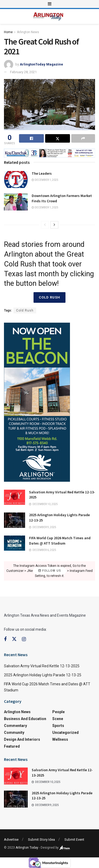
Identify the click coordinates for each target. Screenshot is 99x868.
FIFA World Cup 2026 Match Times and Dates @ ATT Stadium (60, 541)
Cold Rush (49, 297)
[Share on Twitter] (58, 138)
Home (8, 32)
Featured (12, 746)
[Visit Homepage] (48, 17)
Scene (58, 719)
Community (14, 733)
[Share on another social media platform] (83, 138)
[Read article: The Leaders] (16, 179)
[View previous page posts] (45, 225)
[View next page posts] (54, 225)
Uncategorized (65, 733)
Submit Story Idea (41, 839)
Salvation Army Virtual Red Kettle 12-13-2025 (42, 666)
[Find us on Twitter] (14, 639)
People (58, 712)
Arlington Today (27, 848)
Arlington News (28, 32)
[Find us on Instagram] (24, 639)
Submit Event (74, 839)
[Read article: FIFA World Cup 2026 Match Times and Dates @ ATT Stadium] (15, 543)
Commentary (15, 726)
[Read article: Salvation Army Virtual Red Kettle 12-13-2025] (15, 497)
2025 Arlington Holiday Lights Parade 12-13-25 (43, 675)
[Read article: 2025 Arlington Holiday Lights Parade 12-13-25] (15, 520)
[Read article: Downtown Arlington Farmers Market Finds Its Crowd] (16, 202)
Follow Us (50, 571)
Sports (58, 726)
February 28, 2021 (23, 72)
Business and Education (25, 719)
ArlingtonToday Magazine (41, 64)
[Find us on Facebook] (5, 639)
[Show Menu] (50, 4)
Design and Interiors (22, 739)
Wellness (60, 739)
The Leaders (42, 173)
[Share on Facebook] (31, 138)
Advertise (11, 839)
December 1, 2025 (45, 180)
